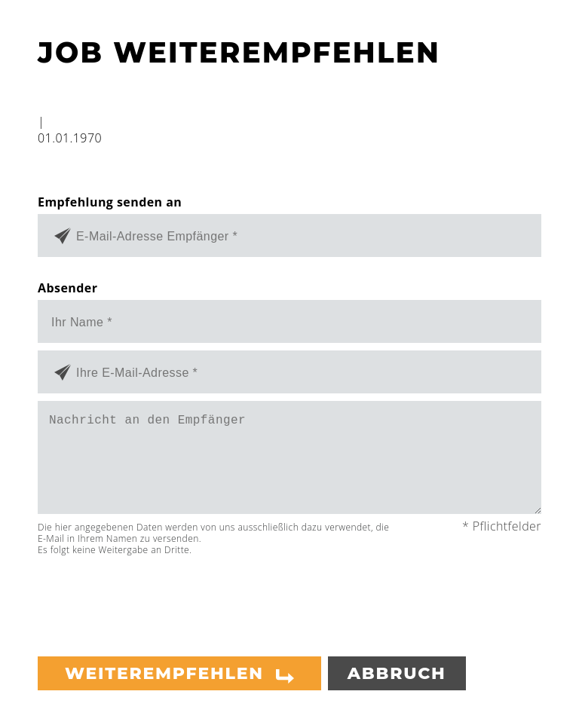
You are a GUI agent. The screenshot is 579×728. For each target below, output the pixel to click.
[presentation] (152, 600)
